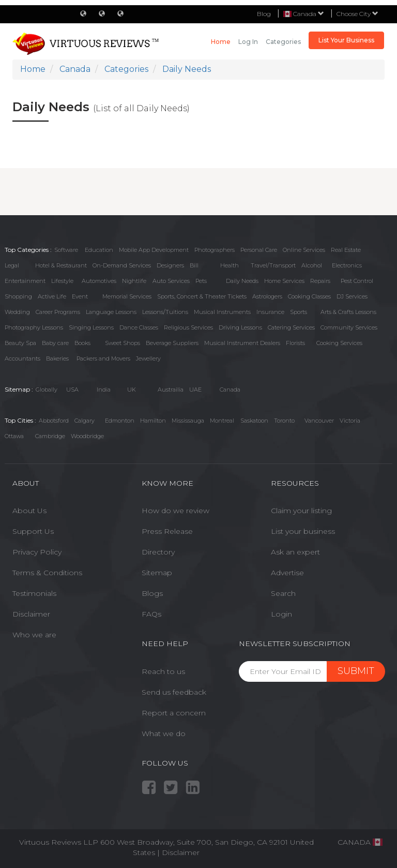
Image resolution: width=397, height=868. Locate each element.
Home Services (284, 281)
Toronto (284, 421)
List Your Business (346, 40)
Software (66, 250)
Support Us (33, 531)
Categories (283, 42)
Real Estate (346, 250)
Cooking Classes (309, 296)
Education (99, 250)
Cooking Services (339, 343)
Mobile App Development (154, 250)
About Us (29, 511)
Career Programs (58, 312)
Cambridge (50, 436)
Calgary (85, 421)
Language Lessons (111, 312)
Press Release (167, 531)
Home (221, 42)
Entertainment (25, 281)
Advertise (287, 573)
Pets (201, 281)
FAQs (151, 614)
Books (82, 343)
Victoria (350, 421)
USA (72, 390)
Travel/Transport (273, 265)
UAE (195, 390)
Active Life (52, 296)
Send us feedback (174, 692)
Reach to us (163, 671)
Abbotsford (54, 421)
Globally (47, 390)
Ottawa (14, 436)
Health (230, 265)
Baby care (55, 343)
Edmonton (120, 421)
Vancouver (319, 421)
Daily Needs (242, 281)
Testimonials (34, 593)
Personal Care (259, 250)
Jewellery (148, 358)
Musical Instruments (222, 312)
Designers (170, 265)
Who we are (34, 635)
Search (283, 593)
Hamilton (153, 421)
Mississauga (188, 421)
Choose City (357, 14)
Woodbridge (87, 436)
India (104, 390)
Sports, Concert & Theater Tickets (202, 296)
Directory (158, 552)
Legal (12, 265)
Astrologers (267, 296)
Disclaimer (31, 614)
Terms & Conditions (47, 573)
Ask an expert (295, 552)
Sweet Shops (123, 343)
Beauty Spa (20, 343)
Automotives (99, 281)
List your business (303, 531)
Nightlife (134, 281)
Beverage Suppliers (172, 343)
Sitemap (157, 573)
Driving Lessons (240, 327)
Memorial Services (127, 296)
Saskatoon (254, 421)
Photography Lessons (34, 327)
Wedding (17, 312)
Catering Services (291, 327)
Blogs (152, 593)
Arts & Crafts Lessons (348, 312)
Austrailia (171, 390)
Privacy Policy (37, 552)
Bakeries (57, 358)
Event (80, 296)
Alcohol (312, 265)
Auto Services (171, 281)
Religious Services (188, 327)
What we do (164, 734)
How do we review (175, 511)
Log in (248, 42)
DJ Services (352, 296)
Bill (194, 265)
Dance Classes (139, 327)
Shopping (18, 296)
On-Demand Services (122, 265)
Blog (264, 14)
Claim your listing (301, 511)
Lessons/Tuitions (165, 312)
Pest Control (357, 281)
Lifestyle (62, 281)
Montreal (222, 421)
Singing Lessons (91, 327)
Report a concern (174, 713)
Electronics (347, 265)
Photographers (215, 250)
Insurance (270, 312)
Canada (230, 390)
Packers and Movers (103, 358)
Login (281, 614)
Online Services (304, 250)
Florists (295, 343)
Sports (299, 312)
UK (132, 390)
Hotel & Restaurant (61, 265)
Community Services (349, 327)
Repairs (320, 281)
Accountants (22, 358)
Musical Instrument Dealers (242, 343)
